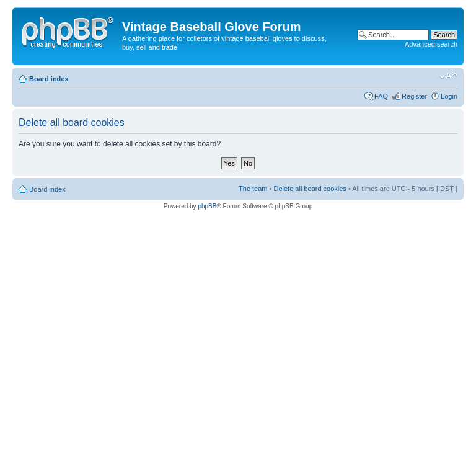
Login (449, 96)
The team (253, 189)
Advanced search (431, 44)
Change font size (448, 76)
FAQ (381, 96)
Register (414, 96)
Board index (49, 79)
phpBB (207, 206)
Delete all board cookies (310, 189)
